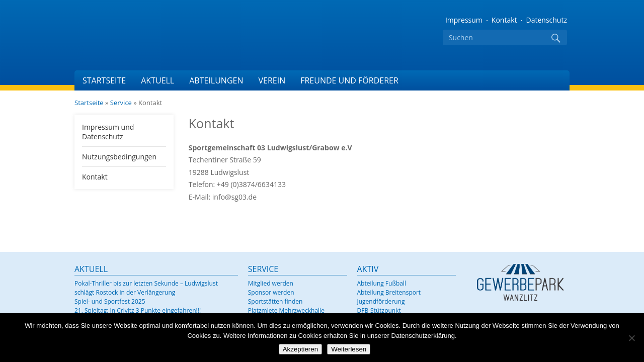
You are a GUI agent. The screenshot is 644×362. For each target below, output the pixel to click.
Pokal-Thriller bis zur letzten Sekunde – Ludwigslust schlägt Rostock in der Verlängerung (146, 288)
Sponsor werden (271, 292)
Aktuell (157, 80)
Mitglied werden (271, 283)
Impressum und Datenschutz (108, 132)
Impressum (464, 20)
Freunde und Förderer (349, 80)
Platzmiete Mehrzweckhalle (286, 310)
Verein (272, 80)
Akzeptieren (300, 349)
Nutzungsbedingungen (119, 157)
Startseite (104, 80)
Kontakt (504, 20)
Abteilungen (216, 80)
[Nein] (631, 338)
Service (121, 103)
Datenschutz (547, 20)
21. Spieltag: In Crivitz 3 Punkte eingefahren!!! (138, 310)
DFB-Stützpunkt (379, 310)
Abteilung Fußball (382, 283)
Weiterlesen (349, 349)
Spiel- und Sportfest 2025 (110, 301)
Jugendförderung (381, 301)
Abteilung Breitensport (389, 292)
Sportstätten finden (275, 301)
